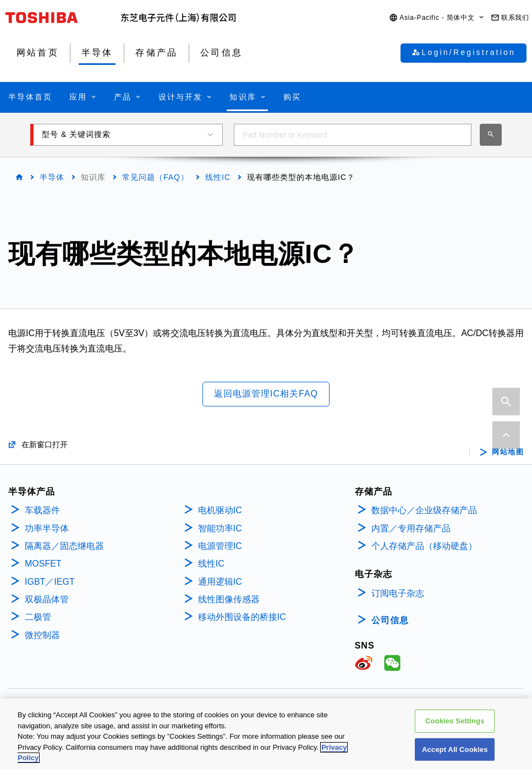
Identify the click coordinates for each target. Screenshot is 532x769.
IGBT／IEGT (50, 582)
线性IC (218, 177)
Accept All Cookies (455, 754)
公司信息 (390, 620)
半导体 (52, 177)
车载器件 (42, 510)
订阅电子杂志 (398, 593)
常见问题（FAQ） (155, 177)
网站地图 (508, 452)
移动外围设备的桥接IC (242, 617)
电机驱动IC (220, 510)
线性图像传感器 (229, 599)
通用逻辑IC (220, 582)
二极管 (38, 617)
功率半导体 (47, 528)
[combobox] (353, 135)
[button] (437, 18)
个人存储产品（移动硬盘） (424, 546)
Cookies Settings (455, 726)
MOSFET (43, 564)
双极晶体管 (47, 599)
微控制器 (42, 635)
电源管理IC (220, 546)
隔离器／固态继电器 (64, 546)
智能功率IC (220, 528)
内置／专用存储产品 (411, 528)
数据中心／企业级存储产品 (424, 510)
